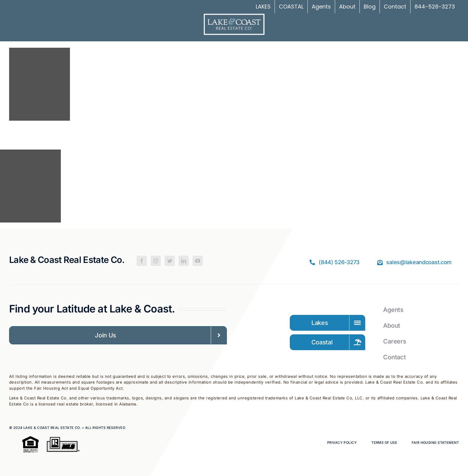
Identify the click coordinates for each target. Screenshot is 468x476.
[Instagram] (156, 261)
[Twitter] (170, 261)
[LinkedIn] (184, 261)
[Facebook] (142, 261)
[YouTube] (198, 261)
